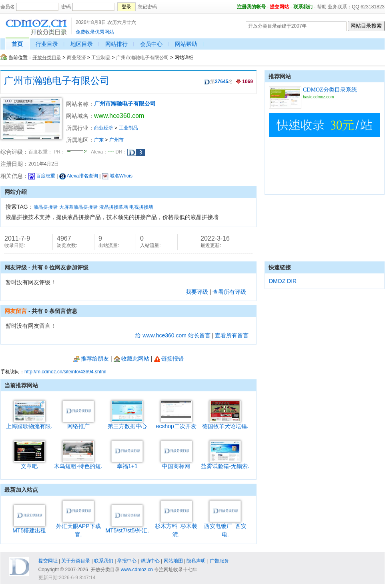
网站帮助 (186, 44)
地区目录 (82, 44)
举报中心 (127, 561)
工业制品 (101, 58)
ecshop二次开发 (176, 423)
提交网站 (279, 7)
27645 (222, 82)
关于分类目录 (76, 561)
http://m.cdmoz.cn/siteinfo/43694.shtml (65, 372)
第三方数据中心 (127, 423)
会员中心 (151, 44)
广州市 (116, 140)
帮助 (322, 7)
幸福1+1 (127, 463)
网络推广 (78, 423)
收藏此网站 (131, 359)
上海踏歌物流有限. (29, 423)
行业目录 (47, 44)
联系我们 (303, 7)
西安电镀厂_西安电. (225, 527)
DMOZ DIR (283, 281)
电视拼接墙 (141, 207)
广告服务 (219, 561)
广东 (99, 140)
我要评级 (197, 292)
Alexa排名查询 (79, 176)
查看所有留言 (232, 335)
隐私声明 (196, 561)
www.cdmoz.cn (137, 570)
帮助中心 (150, 561)
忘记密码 (147, 7)
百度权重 (42, 176)
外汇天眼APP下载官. (78, 527)
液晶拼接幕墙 (114, 207)
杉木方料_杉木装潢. (176, 527)
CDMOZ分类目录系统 (330, 90)
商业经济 (76, 58)
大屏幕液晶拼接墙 (78, 207)
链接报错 (169, 359)
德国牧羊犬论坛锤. (225, 423)
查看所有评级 (229, 292)
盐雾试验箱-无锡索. (225, 463)
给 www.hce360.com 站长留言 (173, 335)
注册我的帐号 (251, 7)
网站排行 (116, 44)
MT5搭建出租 (29, 527)
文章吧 (29, 463)
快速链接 (280, 267)
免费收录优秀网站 (95, 32)
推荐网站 (280, 76)
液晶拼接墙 (46, 207)
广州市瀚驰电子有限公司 (142, 58)
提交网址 (48, 561)
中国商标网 (176, 463)
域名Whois (117, 176)
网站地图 (173, 561)
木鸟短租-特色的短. (78, 463)
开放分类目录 (47, 58)
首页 (17, 44)
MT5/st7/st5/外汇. (127, 527)
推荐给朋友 (91, 359)
